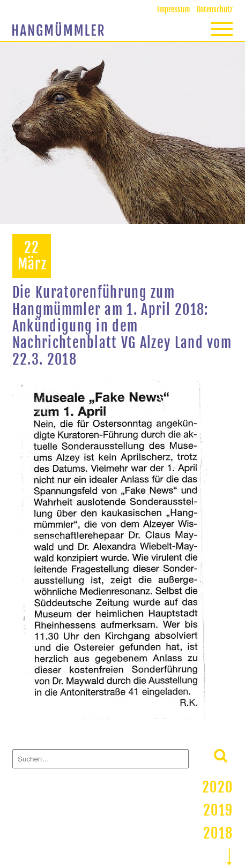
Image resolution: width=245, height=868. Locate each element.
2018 (218, 833)
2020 (217, 787)
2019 (218, 810)
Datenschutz (215, 9)
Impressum (173, 9)
